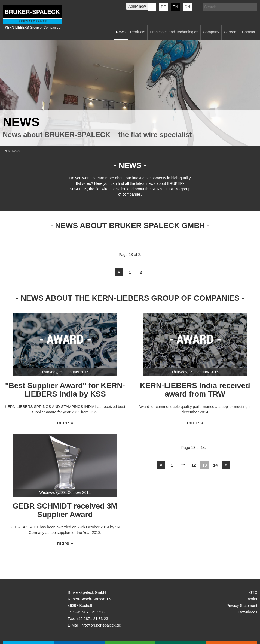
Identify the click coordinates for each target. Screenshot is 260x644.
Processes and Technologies (174, 32)
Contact (249, 32)
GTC (253, 592)
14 (215, 465)
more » (65, 423)
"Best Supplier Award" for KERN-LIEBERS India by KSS (65, 390)
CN (187, 7)
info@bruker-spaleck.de (101, 625)
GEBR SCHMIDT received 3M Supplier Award (65, 510)
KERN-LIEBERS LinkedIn (152, 7)
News (121, 32)
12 (194, 465)
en (175, 7)
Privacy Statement (242, 606)
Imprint (251, 599)
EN (5, 151)
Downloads (248, 612)
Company (211, 32)
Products (138, 32)
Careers (231, 32)
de (163, 7)
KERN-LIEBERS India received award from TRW (195, 390)
